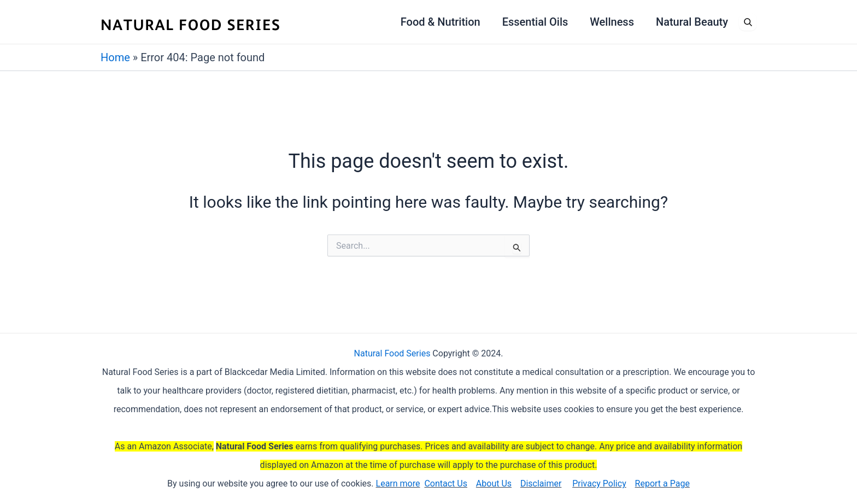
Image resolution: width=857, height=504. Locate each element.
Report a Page (662, 484)
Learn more (398, 484)
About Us (494, 484)
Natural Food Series (392, 353)
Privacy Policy (599, 484)
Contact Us (446, 484)
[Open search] (748, 22)
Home (115, 57)
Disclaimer (541, 484)
